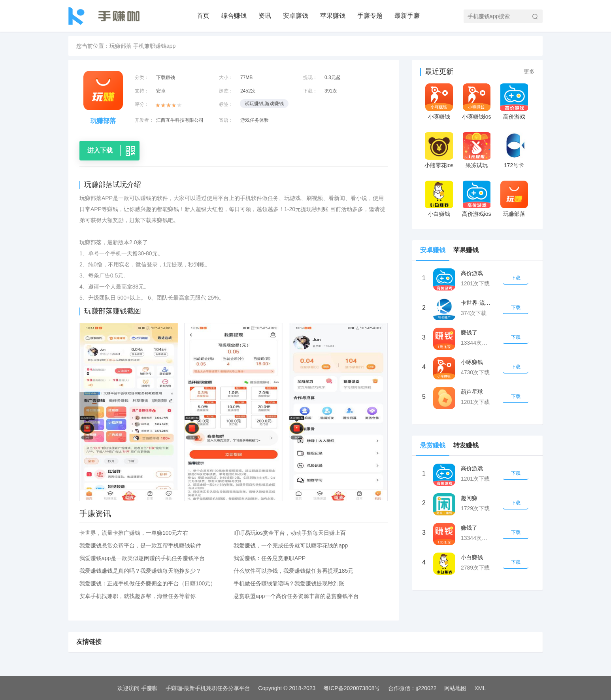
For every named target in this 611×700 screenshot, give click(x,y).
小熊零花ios (439, 165)
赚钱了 (469, 332)
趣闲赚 (469, 498)
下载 (516, 278)
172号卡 (514, 165)
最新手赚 (407, 16)
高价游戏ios (477, 214)
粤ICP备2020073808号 (352, 688)
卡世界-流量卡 (477, 303)
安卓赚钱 (296, 16)
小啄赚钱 (439, 117)
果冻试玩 (477, 165)
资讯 (265, 16)
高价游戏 (514, 117)
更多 (529, 72)
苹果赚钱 (333, 16)
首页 (203, 16)
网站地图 (455, 688)
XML (480, 688)
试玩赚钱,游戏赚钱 (264, 104)
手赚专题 (370, 16)
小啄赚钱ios (477, 117)
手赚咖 (149, 688)
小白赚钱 (439, 214)
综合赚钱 (234, 16)
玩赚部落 (514, 214)
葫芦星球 (472, 392)
